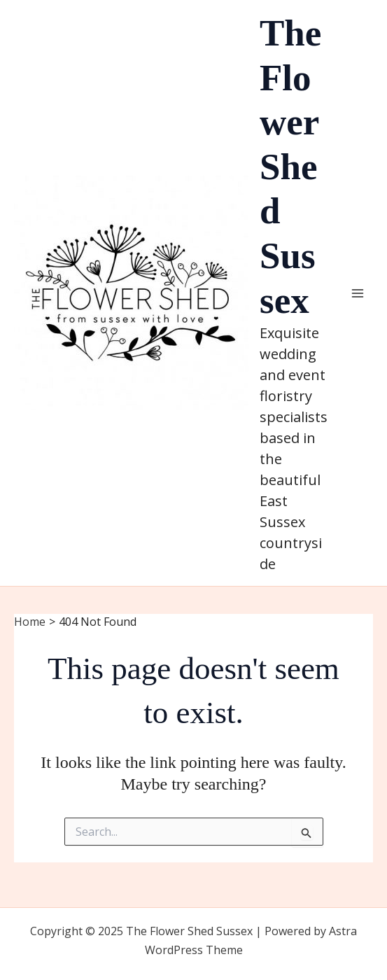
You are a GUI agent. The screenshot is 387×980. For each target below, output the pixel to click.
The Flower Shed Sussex (290, 167)
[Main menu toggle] (358, 293)
